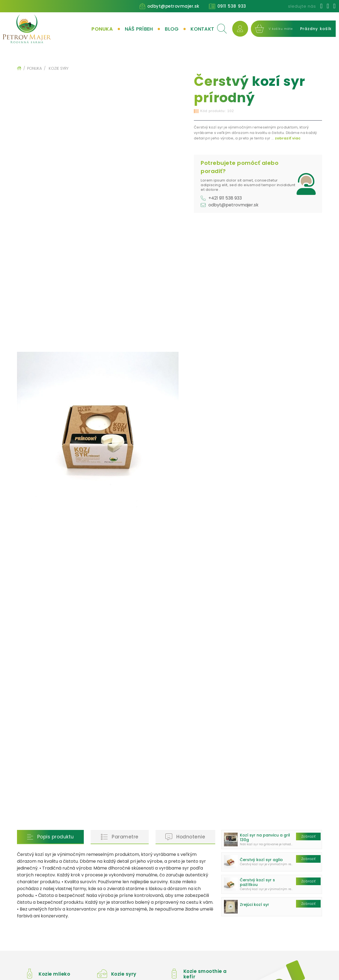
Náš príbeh (139, 29)
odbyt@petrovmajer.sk (173, 6)
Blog (172, 29)
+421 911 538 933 (225, 198)
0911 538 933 (232, 6)
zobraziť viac (288, 138)
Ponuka (102, 29)
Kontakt (202, 29)
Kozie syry (59, 68)
